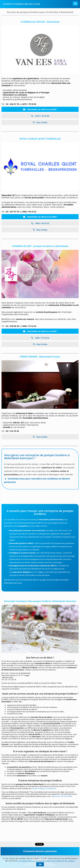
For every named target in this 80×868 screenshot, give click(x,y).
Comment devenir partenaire (40, 851)
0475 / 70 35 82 (40, 116)
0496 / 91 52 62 (40, 338)
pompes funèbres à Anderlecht (43, 788)
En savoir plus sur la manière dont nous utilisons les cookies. (47, 861)
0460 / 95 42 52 (40, 223)
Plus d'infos (42, 122)
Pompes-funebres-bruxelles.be (21, 4)
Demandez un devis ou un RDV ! (40, 109)
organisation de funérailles (61, 796)
